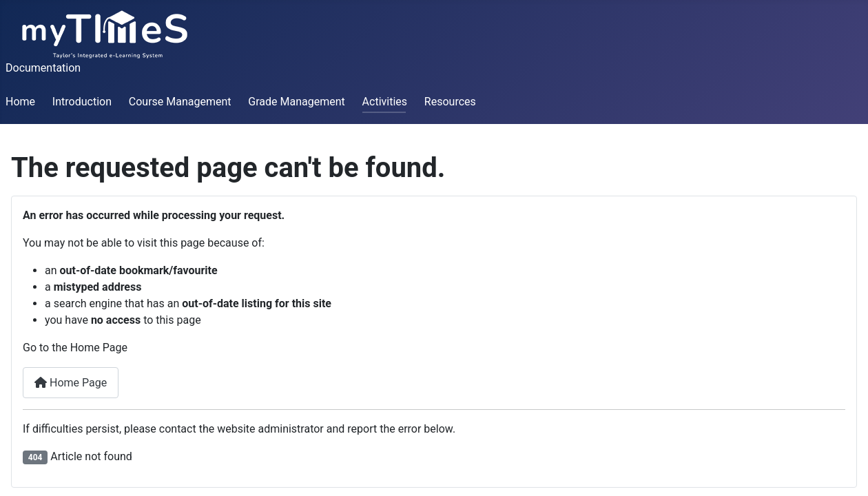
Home (20, 102)
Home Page (71, 383)
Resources (450, 102)
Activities (385, 102)
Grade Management (296, 102)
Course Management (180, 102)
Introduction (82, 102)
